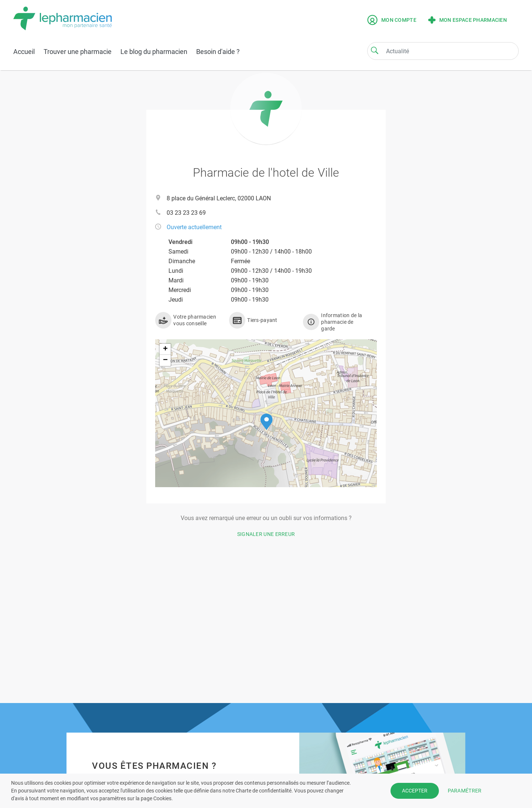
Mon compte (392, 20)
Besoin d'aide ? (218, 52)
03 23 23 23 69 (186, 213)
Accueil (24, 52)
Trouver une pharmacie (78, 52)
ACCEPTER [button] (415, 791)
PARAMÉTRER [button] (465, 791)
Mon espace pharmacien (468, 20)
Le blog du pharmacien (154, 52)
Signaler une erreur (266, 534)
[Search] (375, 50)
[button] (267, 422)
